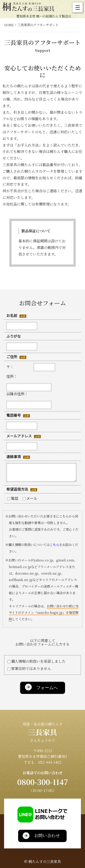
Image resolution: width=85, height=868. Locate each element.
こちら (54, 544)
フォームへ (47, 688)
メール (30, 498)
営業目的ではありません (29, 669)
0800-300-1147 (43, 782)
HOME (9, 25)
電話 (13, 498)
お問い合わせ (47, 835)
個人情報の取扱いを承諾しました (36, 661)
